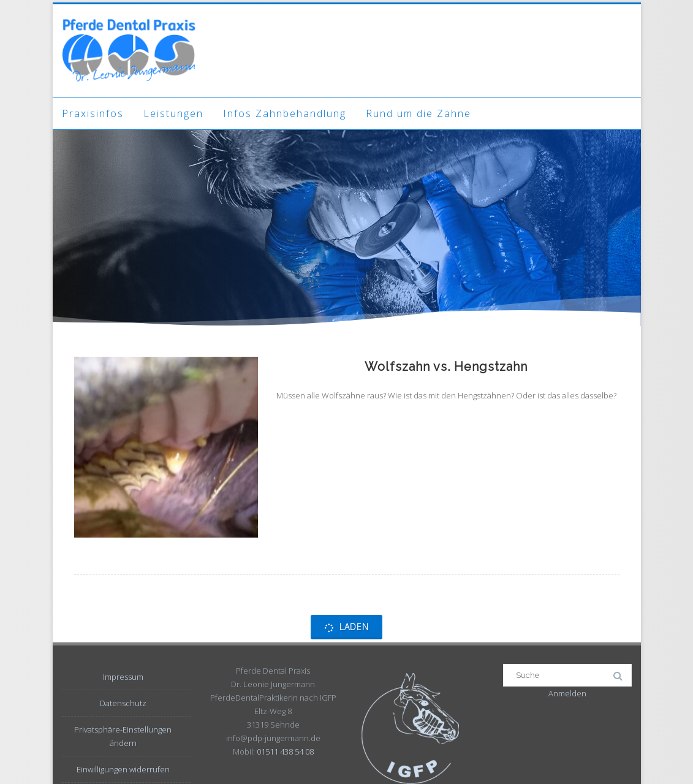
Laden (346, 627)
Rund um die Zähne (418, 113)
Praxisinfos (93, 113)
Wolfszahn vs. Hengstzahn (446, 367)
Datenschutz (123, 703)
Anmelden (567, 693)
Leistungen (173, 113)
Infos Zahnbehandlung (285, 113)
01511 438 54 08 (285, 752)
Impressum (123, 677)
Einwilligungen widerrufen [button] (123, 769)
